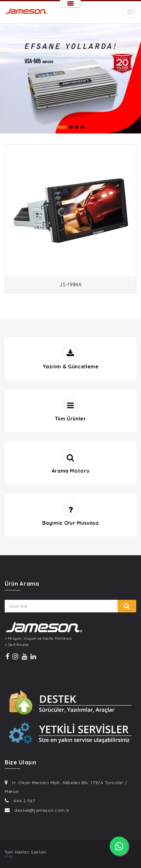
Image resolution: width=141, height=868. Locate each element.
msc (9, 856)
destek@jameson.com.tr (42, 810)
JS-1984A (70, 285)
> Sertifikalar (17, 645)
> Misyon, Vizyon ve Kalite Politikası (38, 638)
